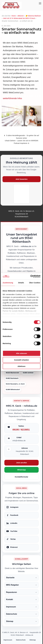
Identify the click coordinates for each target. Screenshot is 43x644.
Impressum (21, 607)
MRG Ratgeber (21, 585)
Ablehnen (21, 366)
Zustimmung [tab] (8, 283)
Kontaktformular (21, 477)
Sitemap (21, 621)
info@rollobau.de (19, 441)
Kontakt (21, 599)
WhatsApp (21, 470)
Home (14, 16)
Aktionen (21, 16)
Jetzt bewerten (21, 179)
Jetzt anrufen (21, 463)
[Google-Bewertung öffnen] (22, 194)
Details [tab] (21, 283)
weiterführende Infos (12, 98)
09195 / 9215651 (21, 430)
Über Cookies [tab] (35, 283)
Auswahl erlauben (21, 360)
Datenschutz (21, 614)
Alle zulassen (21, 353)
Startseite (21, 578)
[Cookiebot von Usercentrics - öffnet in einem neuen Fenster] (31, 276)
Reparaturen (21, 592)
